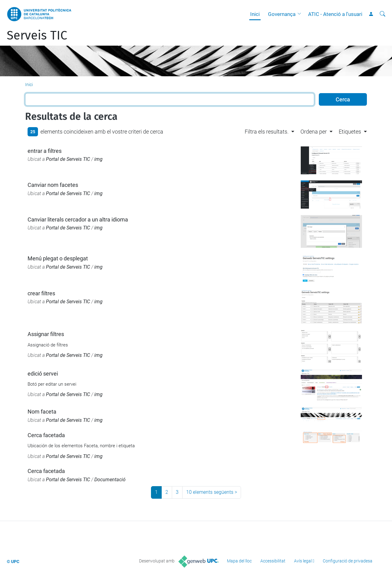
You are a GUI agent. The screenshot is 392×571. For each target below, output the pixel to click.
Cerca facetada (46, 435)
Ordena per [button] (314, 132)
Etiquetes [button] (350, 132)
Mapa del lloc (239, 561)
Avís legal (303, 561)
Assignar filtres (46, 334)
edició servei (43, 374)
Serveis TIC (37, 36)
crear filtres (41, 293)
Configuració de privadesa (348, 561)
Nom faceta (42, 412)
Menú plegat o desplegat (58, 258)
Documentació (110, 480)
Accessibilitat (273, 561)
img (98, 159)
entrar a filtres (45, 151)
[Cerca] (383, 14)
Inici (255, 14)
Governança (282, 14)
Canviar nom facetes (53, 185)
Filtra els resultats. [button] (267, 132)
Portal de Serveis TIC (68, 159)
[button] (301, 14)
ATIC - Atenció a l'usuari (335, 14)
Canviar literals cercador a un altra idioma (78, 219)
